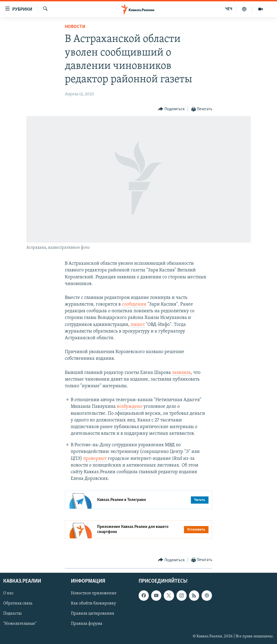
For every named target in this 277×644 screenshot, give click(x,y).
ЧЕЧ (229, 9)
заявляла (181, 373)
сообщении (134, 304)
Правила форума (87, 624)
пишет (138, 325)
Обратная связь (18, 603)
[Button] (171, 109)
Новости (75, 27)
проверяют (95, 459)
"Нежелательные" (20, 624)
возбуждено (130, 407)
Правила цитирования (93, 614)
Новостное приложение (94, 593)
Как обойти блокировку (93, 603)
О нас (8, 593)
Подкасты (12, 614)
